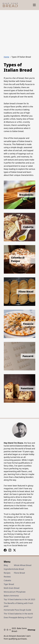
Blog (6, 565)
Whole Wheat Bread (23, 565)
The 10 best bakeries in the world (18, 614)
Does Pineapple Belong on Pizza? (18, 617)
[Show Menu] (34, 5)
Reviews (7, 577)
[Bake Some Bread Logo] (10, 5)
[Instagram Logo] (5, 550)
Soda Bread (19, 569)
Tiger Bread (9, 584)
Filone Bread (19, 573)
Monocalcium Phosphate (15, 592)
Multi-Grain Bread (12, 588)
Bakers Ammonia (11, 596)
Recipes (7, 573)
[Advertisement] (19, 31)
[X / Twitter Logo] (15, 550)
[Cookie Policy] (8, 630)
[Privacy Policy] (5, 630)
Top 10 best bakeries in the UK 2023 (19, 599)
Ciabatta (7, 580)
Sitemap (31, 630)
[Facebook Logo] (10, 550)
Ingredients (9, 569)
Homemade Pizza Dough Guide (17, 610)
